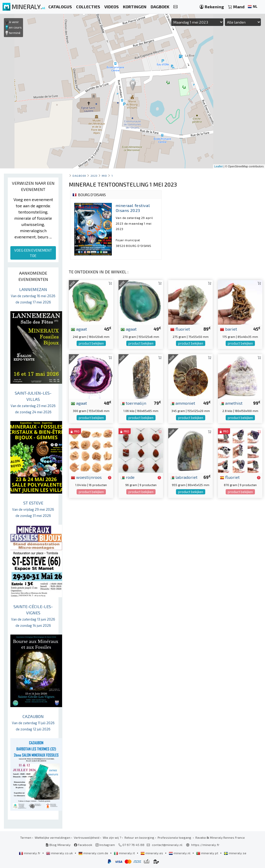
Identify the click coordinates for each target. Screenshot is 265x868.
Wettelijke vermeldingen (53, 837)
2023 (94, 176)
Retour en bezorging (139, 837)
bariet (229, 329)
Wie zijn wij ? (112, 837)
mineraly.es (152, 853)
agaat (79, 329)
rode (128, 477)
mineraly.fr (30, 853)
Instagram (105, 845)
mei (104, 176)
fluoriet (180, 329)
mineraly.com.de (94, 853)
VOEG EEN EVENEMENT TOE (33, 253)
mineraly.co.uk (60, 853)
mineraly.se (235, 853)
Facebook (83, 845)
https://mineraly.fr (205, 845)
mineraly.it (125, 853)
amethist (231, 403)
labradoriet (184, 477)
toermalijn (133, 403)
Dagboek (79, 176)
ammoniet (183, 403)
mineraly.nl (180, 853)
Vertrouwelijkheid (87, 837)
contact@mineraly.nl (167, 845)
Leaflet (219, 166)
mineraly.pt (208, 853)
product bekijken (91, 343)
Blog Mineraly (58, 845)
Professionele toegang (175, 837)
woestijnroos (86, 477)
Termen (26, 837)
